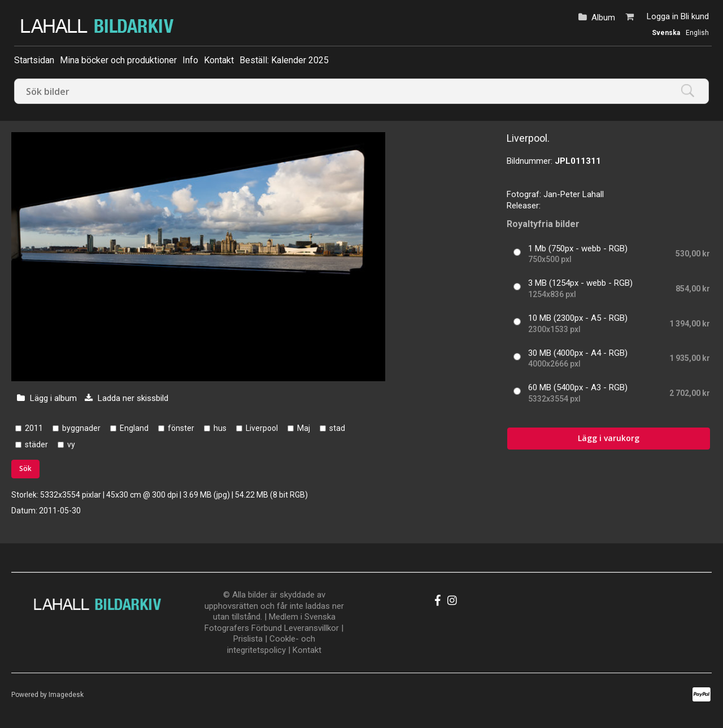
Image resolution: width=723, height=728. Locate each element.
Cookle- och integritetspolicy (271, 644)
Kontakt (219, 60)
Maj (304, 428)
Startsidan (34, 60)
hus (220, 428)
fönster (181, 428)
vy (71, 444)
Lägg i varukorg (609, 438)
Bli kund (695, 16)
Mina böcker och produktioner (118, 60)
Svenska (666, 33)
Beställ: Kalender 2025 (284, 60)
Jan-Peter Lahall (574, 194)
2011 (34, 428)
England (134, 428)
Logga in (663, 16)
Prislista (248, 639)
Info (190, 60)
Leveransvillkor (312, 628)
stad (337, 428)
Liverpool (262, 428)
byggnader (81, 428)
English (697, 33)
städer (36, 444)
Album (603, 18)
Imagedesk (66, 695)
